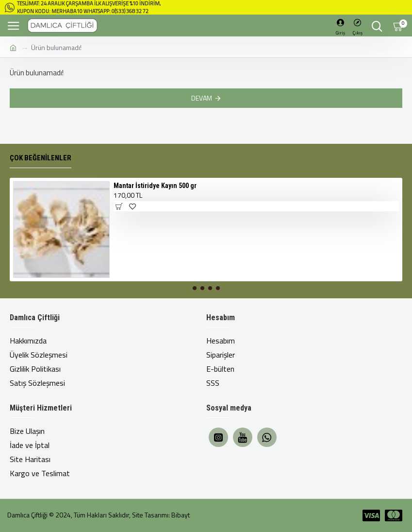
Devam (202, 98)
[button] (195, 288)
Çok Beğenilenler (41, 158)
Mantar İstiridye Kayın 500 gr (155, 186)
